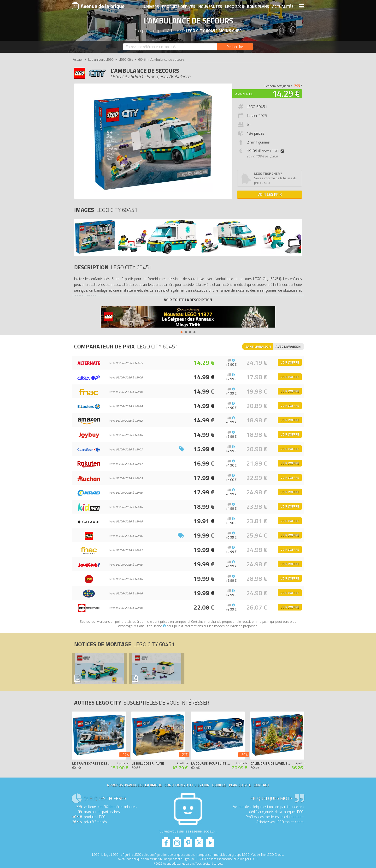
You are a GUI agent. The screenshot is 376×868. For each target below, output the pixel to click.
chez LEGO (266, 151)
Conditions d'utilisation (187, 785)
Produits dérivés (179, 6)
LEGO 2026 (235, 6)
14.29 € (286, 93)
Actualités (283, 6)
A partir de (244, 94)
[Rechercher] (235, 47)
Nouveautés (210, 6)
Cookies (219, 785)
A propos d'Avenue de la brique (134, 785)
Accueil (78, 60)
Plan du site (240, 785)
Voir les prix (270, 194)
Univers (151, 6)
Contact (262, 785)
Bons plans (258, 6)
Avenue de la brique (98, 6)
